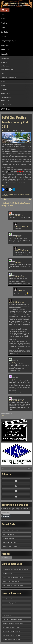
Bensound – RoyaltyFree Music (11, 603)
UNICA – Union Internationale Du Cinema (13, 586)
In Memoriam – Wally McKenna (11, 530)
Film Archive (4, 89)
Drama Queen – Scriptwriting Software (12, 619)
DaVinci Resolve (7, 615)
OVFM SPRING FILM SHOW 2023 (11, 546)
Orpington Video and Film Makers (17, 4)
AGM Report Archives (6, 97)
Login (2, 416)
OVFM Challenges (5, 58)
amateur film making (22, 194)
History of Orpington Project (8, 41)
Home (3, 14)
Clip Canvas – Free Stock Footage (11, 607)
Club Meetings (5, 32)
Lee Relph (22, 131)
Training (3, 85)
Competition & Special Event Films (9, 78)
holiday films (5, 196)
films (28, 194)
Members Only (5, 54)
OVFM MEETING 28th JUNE (7, 70)
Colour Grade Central (8, 611)
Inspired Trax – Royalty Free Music (11, 631)
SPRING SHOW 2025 (8, 538)
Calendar (3, 28)
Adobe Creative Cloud (8, 599)
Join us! (3, 19)
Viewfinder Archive (5, 93)
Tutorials (3, 81)
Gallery (3, 74)
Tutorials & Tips (5, 50)
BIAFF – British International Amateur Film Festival (15, 569)
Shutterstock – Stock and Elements (11, 639)
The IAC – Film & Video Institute (11, 582)
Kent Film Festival (7, 574)
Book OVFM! (4, 23)
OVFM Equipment (5, 101)
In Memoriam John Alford (9, 534)
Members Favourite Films (7, 105)
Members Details (5, 66)
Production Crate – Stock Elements (11, 635)
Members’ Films (5, 45)
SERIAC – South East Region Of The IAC (13, 578)
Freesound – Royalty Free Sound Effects (13, 623)
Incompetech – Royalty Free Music (11, 627)
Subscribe (6, 516)
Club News (4, 36)
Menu (5, 10)
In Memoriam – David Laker (10, 542)
